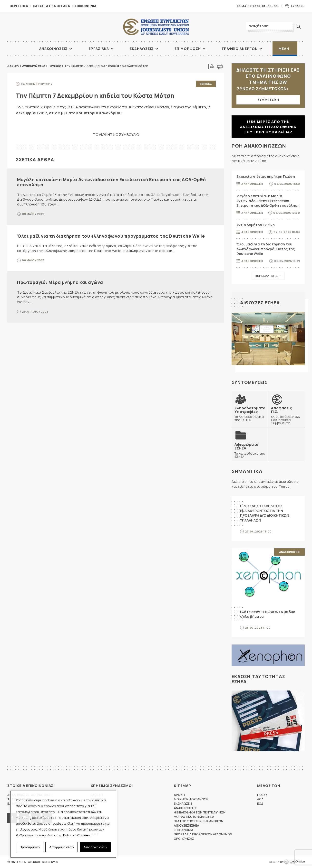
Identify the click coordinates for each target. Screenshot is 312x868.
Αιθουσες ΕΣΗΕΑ (260, 303)
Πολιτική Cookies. (77, 835)
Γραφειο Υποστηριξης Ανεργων (199, 821)
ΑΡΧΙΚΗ (21, 49)
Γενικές (55, 66)
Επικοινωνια (86, 6)
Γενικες (206, 84)
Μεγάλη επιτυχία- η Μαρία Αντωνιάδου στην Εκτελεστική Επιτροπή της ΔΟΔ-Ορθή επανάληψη (111, 182)
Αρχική (13, 66)
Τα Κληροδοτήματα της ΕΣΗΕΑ (250, 414)
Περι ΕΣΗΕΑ (19, 6)
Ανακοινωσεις (53, 49)
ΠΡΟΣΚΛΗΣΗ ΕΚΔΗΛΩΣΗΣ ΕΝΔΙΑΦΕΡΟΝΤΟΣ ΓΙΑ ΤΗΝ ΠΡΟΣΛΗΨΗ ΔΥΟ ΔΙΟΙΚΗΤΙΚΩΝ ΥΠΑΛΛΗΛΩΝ (265, 513)
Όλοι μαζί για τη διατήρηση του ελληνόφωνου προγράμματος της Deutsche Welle (111, 236)
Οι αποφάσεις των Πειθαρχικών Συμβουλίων (286, 415)
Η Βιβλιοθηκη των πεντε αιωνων (200, 812)
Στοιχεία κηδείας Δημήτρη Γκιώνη (266, 176)
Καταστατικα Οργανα (51, 6)
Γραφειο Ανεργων (240, 49)
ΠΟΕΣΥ (262, 795)
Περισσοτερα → (268, 276)
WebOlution (294, 862)
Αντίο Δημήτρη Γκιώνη (256, 225)
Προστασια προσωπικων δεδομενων (203, 834)
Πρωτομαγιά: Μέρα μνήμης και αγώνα (60, 282)
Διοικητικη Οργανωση (191, 799)
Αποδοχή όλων (95, 847)
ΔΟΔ (260, 799)
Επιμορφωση (188, 49)
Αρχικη (179, 795)
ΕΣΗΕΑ (156, 27)
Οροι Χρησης (184, 839)
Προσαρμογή (30, 847)
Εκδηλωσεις (142, 49)
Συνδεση (298, 6)
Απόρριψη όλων (62, 847)
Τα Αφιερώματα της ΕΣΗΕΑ (250, 450)
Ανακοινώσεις (34, 66)
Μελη (284, 49)
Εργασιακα (99, 49)
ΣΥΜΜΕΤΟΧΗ (268, 100)
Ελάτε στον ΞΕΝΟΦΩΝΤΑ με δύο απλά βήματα (268, 614)
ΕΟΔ (260, 804)
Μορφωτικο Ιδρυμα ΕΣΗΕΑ (194, 817)
